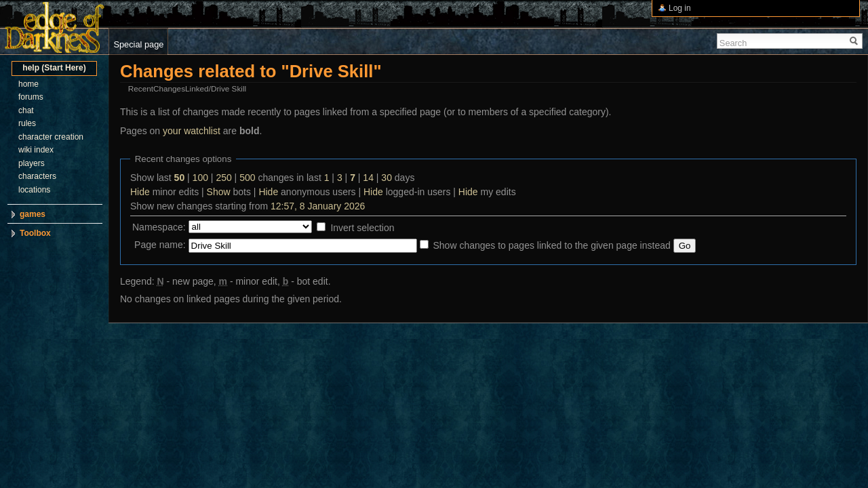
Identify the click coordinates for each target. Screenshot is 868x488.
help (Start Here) (54, 68)
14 (368, 178)
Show (219, 192)
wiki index (36, 150)
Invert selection (362, 228)
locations (34, 190)
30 (387, 178)
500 (247, 178)
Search (733, 43)
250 (223, 178)
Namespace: (159, 227)
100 (200, 178)
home (28, 84)
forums (31, 97)
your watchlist (192, 131)
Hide (140, 192)
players (32, 163)
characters (37, 176)
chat (26, 110)
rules (27, 123)
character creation (51, 137)
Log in (680, 8)
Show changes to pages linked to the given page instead (551, 245)
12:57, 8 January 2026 (318, 206)
